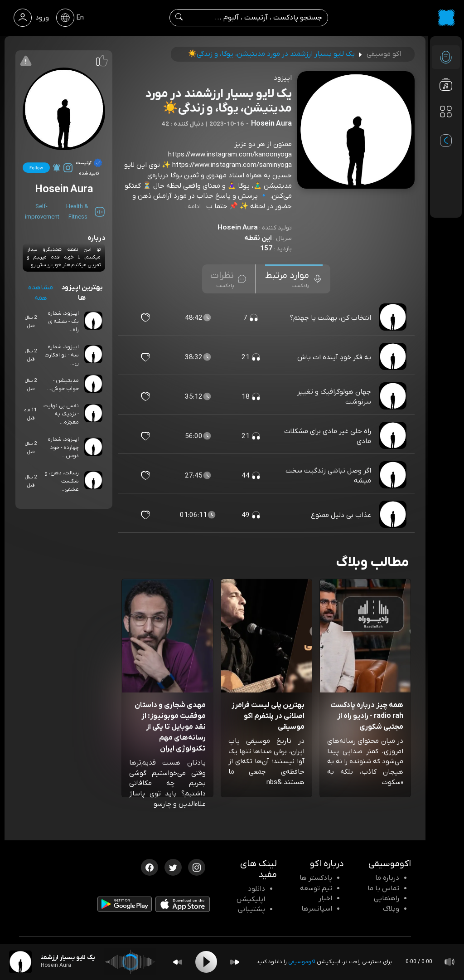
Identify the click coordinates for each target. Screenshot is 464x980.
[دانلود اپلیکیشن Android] (125, 906)
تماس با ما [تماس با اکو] (383, 888)
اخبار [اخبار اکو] (325, 898)
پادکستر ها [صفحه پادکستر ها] (316, 878)
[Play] (206, 962)
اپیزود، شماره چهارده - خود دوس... (63, 448)
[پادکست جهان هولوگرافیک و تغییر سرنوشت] (394, 397)
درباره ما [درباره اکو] (387, 878)
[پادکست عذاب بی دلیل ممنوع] (394, 515)
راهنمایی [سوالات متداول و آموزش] (387, 898)
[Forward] (235, 962)
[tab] (294, 279)
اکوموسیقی (302, 962)
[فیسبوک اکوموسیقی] (150, 867)
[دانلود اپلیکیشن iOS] (183, 906)
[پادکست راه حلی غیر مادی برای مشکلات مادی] (394, 436)
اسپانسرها (317, 909)
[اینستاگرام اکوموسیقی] (197, 867)
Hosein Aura (238, 228)
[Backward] (178, 962)
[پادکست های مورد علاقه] (446, 130)
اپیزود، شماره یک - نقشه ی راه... (63, 322)
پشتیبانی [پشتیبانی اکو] (251, 909)
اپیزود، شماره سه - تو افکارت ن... (62, 355)
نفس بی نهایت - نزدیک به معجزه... (61, 414)
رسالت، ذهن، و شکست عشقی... (62, 481)
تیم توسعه (316, 888)
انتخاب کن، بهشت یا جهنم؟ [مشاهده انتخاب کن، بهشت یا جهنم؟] (331, 318)
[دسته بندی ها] (446, 112)
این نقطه (258, 238)
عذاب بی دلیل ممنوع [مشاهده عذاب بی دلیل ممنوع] (341, 515)
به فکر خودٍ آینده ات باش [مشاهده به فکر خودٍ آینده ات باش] (334, 357)
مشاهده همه (41, 293)
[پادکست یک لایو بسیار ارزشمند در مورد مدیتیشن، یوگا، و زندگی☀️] (20, 962)
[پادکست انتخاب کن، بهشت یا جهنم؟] (394, 318)
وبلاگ (391, 909)
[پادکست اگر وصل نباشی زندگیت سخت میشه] (394, 476)
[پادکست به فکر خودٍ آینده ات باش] (394, 357)
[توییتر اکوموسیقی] (173, 867)
